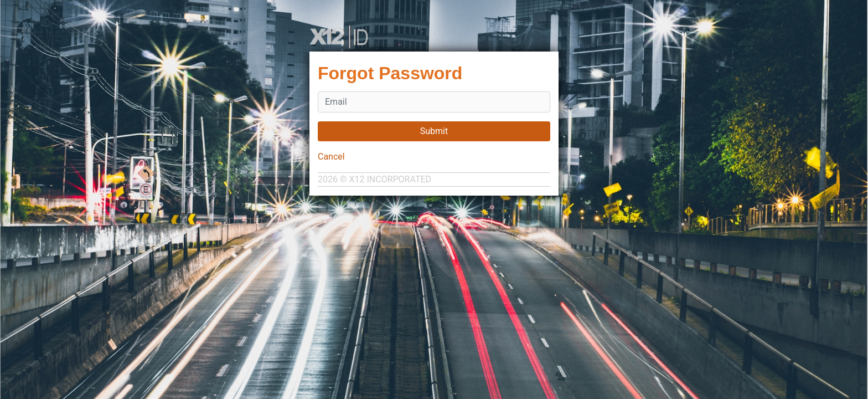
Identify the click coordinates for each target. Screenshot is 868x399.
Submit (434, 131)
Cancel (331, 157)
